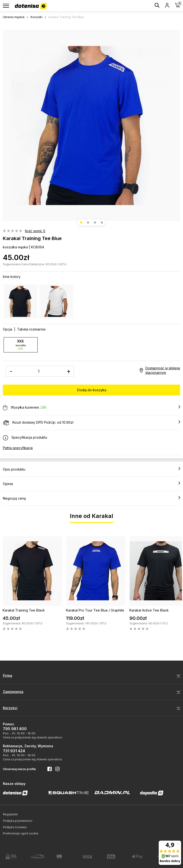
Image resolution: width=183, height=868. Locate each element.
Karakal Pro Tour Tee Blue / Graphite (95, 610)
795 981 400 (15, 729)
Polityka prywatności (18, 821)
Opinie (91, 484)
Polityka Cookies (15, 827)
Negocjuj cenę (91, 498)
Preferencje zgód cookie (21, 833)
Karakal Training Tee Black (24, 610)
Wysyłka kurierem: (91, 408)
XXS (21, 345)
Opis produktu (91, 469)
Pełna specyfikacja (18, 448)
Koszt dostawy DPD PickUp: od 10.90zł (91, 423)
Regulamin (10, 814)
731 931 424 (14, 751)
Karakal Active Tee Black (149, 610)
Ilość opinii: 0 (35, 231)
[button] (81, 223)
